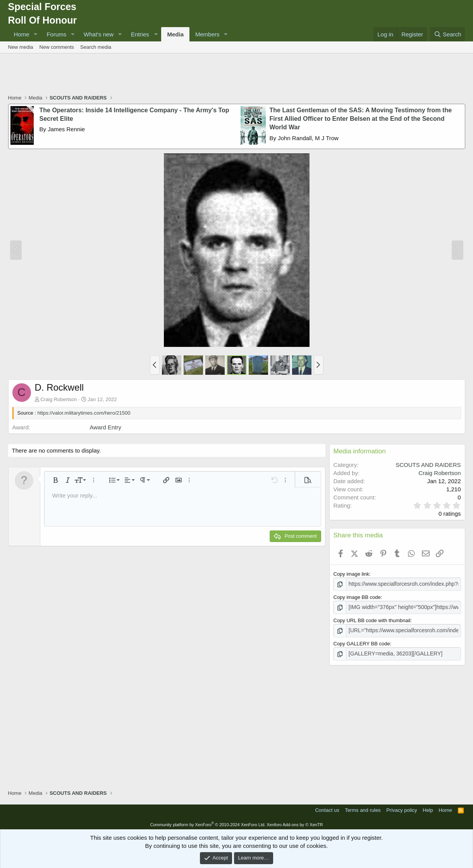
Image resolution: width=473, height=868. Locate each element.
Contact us (327, 808)
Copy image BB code (357, 597)
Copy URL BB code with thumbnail (372, 619)
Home (22, 34)
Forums (56, 34)
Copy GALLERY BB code (362, 642)
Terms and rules (363, 808)
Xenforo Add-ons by (295, 822)
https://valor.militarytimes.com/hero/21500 (84, 413)
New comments (57, 47)
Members (207, 34)
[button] (35, 34)
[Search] (448, 34)
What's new (99, 34)
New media (21, 47)
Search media (96, 47)
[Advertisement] (237, 75)
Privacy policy (402, 808)
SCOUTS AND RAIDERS (428, 465)
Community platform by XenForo (208, 822)
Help (428, 808)
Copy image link (352, 574)
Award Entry (106, 427)
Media (175, 34)
